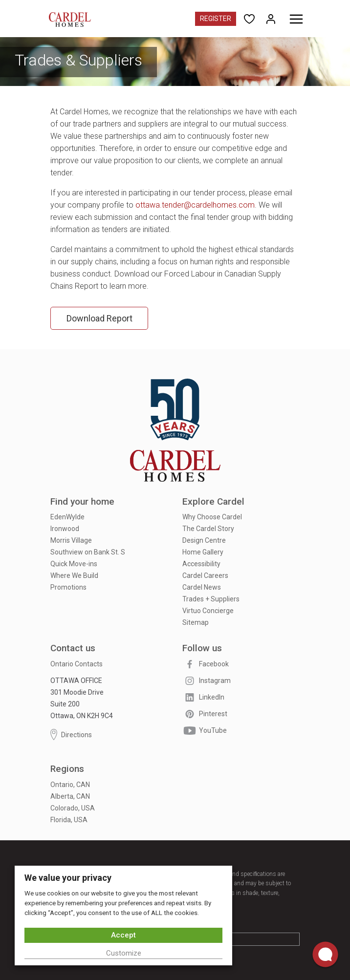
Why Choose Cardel (212, 517)
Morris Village (71, 540)
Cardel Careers (205, 575)
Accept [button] (123, 935)
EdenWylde (67, 517)
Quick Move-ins (74, 564)
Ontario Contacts (77, 664)
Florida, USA (69, 820)
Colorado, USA (73, 808)
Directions (71, 735)
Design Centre (204, 540)
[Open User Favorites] (249, 18)
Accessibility (201, 564)
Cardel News (202, 587)
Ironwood (65, 529)
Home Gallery (203, 552)
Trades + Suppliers (211, 599)
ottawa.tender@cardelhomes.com (195, 205)
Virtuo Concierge (208, 611)
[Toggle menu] (296, 19)
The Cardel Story (208, 529)
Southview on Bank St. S (88, 552)
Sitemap (196, 622)
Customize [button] (124, 953)
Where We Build (74, 575)
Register (216, 19)
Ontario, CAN (70, 785)
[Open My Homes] (271, 18)
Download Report (99, 318)
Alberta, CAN (70, 796)
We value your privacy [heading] (68, 878)
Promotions (68, 587)
